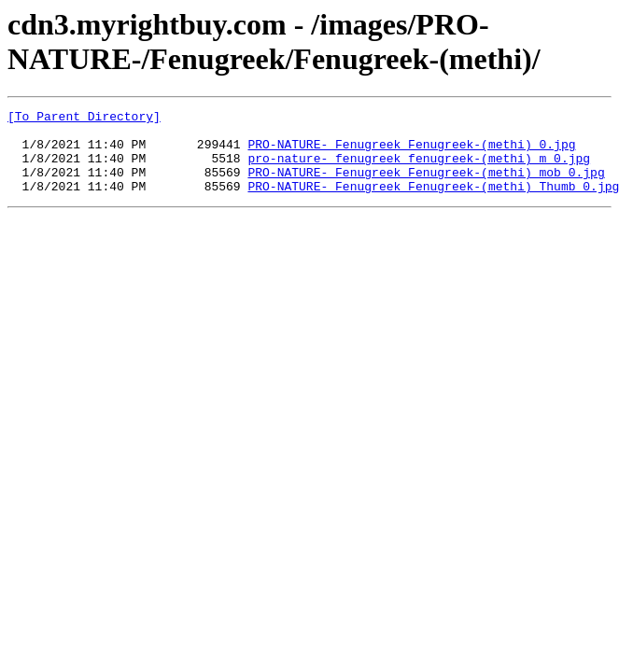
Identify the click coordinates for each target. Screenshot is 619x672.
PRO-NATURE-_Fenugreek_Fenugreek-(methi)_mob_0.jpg (426, 186)
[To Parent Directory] (84, 119)
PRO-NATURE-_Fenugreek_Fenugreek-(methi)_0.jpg (411, 152)
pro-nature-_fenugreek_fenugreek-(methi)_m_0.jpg (419, 169)
